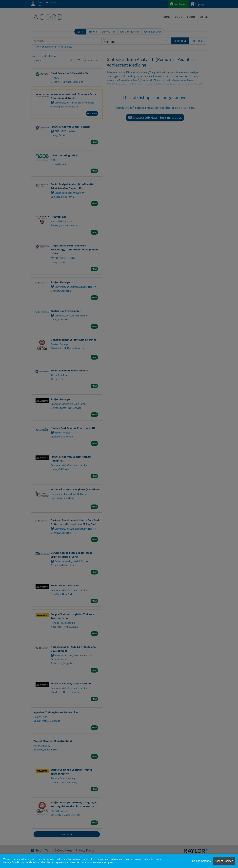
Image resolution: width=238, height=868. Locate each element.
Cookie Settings (201, 861)
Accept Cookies (224, 861)
